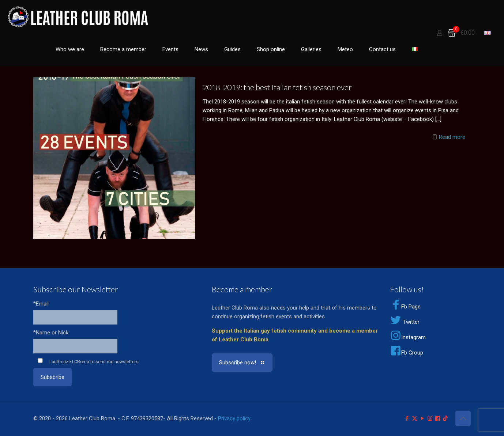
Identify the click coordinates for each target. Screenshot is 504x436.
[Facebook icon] (407, 418)
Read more (452, 137)
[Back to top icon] (463, 418)
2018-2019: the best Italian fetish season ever (277, 87)
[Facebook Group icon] (438, 418)
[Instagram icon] (430, 418)
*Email (41, 304)
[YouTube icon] (422, 418)
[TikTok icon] (445, 418)
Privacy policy (234, 418)
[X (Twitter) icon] (415, 418)
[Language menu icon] (488, 33)
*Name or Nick (51, 333)
